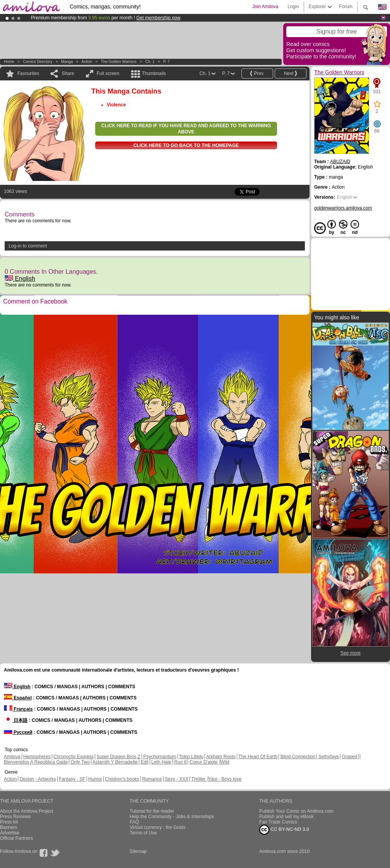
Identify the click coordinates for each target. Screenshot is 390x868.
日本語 (16, 720)
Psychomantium (160, 757)
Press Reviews (15, 817)
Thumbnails (154, 73)
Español (18, 698)
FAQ (134, 822)
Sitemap (138, 851)
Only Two (80, 762)
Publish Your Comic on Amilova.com (296, 811)
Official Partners (16, 838)
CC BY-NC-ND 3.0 (284, 830)
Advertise (10, 833)
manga (67, 62)
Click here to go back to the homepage (186, 145)
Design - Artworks (38, 779)
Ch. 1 (150, 62)
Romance (152, 779)
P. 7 (167, 62)
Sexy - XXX (177, 779)
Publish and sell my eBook (287, 817)
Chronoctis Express (74, 757)
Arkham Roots (221, 757)
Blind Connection (298, 757)
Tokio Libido (191, 757)
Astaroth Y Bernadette (115, 762)
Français (18, 709)
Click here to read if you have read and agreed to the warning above (186, 129)
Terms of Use (143, 833)
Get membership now (158, 18)
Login (293, 7)
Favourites (28, 73)
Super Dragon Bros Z (118, 757)
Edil (145, 762)
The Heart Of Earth (258, 757)
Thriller (199, 779)
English (20, 279)
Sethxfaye (329, 757)
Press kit (9, 822)
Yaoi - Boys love (225, 779)
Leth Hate (161, 762)
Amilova (12, 757)
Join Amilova (265, 7)
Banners (9, 827)
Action (87, 62)
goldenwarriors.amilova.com (343, 208)
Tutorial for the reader (152, 811)
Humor (95, 779)
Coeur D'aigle (204, 762)
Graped (349, 757)
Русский (18, 732)
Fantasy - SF (72, 779)
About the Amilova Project (27, 811)
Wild (225, 762)
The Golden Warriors (119, 62)
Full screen (108, 73)
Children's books (122, 779)
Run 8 (180, 762)
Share (68, 73)
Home (9, 62)
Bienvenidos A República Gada (36, 762)
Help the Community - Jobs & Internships (172, 817)
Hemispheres (37, 757)
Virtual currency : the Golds (158, 827)
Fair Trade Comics (278, 822)
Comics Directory (38, 62)
